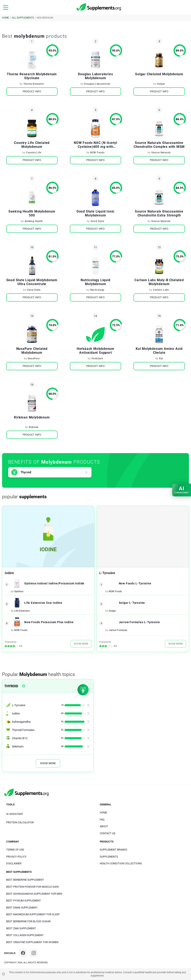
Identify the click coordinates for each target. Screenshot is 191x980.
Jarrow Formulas (118, 630)
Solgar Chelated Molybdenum (159, 74)
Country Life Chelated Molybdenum (32, 145)
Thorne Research (34, 84)
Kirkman (34, 427)
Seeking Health (34, 221)
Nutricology (97, 290)
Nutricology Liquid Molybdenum (95, 282)
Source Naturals (161, 153)
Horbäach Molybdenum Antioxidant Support (95, 351)
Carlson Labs (161, 290)
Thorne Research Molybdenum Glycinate (32, 76)
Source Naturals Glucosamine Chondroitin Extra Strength (159, 213)
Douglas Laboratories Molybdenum (95, 76)
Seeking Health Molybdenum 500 (32, 213)
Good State (97, 221)
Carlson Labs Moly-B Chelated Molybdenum (159, 282)
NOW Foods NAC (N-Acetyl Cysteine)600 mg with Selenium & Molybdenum (95, 145)
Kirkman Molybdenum (32, 417)
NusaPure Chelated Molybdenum (32, 351)
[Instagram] (34, 953)
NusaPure (34, 358)
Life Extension (22, 611)
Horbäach (97, 358)
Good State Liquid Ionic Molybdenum (95, 213)
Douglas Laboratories (97, 84)
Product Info (32, 91)
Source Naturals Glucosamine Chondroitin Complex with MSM (159, 145)
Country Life (34, 153)
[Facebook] (23, 953)
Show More (81, 644)
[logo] (99, 7)
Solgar (161, 84)
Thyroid (26, 472)
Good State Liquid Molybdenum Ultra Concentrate (32, 282)
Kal (161, 358)
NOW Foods (97, 153)
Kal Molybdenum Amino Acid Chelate (159, 351)
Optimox (19, 591)
